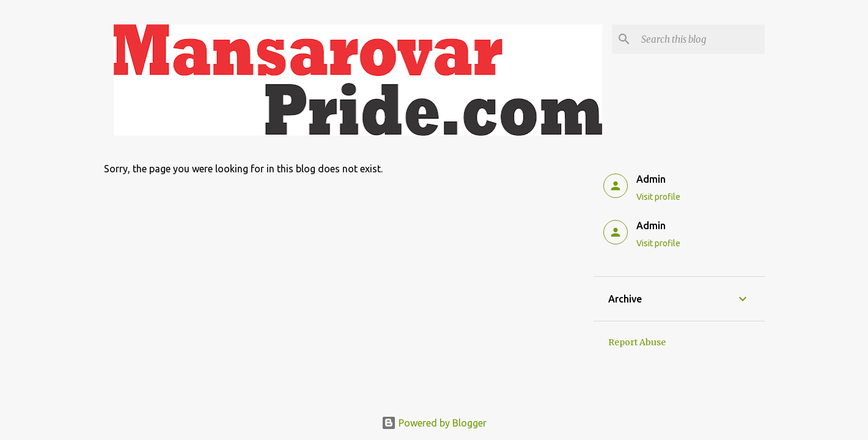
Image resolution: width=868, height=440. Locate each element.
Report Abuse (637, 342)
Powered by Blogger (434, 423)
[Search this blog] (701, 39)
